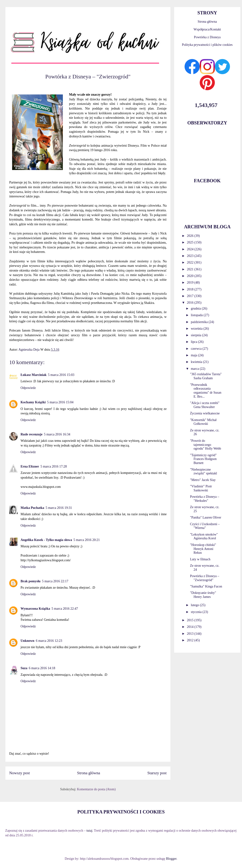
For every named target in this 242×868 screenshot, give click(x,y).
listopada (197, 315)
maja (194, 355)
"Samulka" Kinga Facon (206, 586)
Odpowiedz (28, 388)
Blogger (171, 859)
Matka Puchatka (32, 508)
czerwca (197, 349)
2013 (191, 634)
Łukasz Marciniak (34, 375)
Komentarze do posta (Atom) (96, 789)
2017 (191, 296)
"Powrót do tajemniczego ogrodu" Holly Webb (205, 445)
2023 (191, 256)
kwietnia (197, 362)
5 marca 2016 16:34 (57, 434)
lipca (194, 342)
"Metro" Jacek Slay (203, 480)
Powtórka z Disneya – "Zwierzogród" (205, 578)
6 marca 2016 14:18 (42, 668)
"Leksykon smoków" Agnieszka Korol (204, 536)
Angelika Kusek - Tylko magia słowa (46, 540)
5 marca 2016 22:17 (55, 581)
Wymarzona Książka (35, 609)
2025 (191, 242)
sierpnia (196, 335)
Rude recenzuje (32, 434)
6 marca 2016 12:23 (49, 641)
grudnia (196, 308)
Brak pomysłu (30, 581)
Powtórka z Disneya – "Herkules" (205, 499)
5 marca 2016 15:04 (60, 402)
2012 (191, 640)
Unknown (27, 641)
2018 (191, 289)
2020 (191, 276)
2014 (191, 627)
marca (195, 369)
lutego (195, 605)
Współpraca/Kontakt (207, 29)
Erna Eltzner (30, 466)
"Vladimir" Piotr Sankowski (201, 488)
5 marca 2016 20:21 (87, 540)
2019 (191, 283)
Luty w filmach (200, 559)
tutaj (89, 831)
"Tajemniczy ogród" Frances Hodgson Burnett (203, 459)
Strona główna (89, 773)
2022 (191, 262)
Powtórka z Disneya (207, 37)
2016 (191, 303)
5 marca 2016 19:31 (59, 508)
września (197, 329)
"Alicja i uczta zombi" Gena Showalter (205, 405)
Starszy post (157, 773)
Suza (24, 668)
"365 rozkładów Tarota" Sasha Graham (206, 376)
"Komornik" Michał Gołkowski (203, 422)
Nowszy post (19, 773)
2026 (191, 236)
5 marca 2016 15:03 (61, 375)
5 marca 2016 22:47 (65, 609)
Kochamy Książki (33, 402)
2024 (191, 249)
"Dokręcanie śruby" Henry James (203, 595)
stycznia (197, 612)
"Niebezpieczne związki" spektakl (203, 472)
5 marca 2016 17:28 (54, 466)
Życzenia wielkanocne (205, 413)
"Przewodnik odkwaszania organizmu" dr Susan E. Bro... (206, 391)
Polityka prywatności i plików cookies (207, 45)
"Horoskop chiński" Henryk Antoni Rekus (203, 549)
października (200, 322)
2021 (191, 269)
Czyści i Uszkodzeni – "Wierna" (205, 526)
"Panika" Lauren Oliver (206, 517)
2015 (191, 620)
